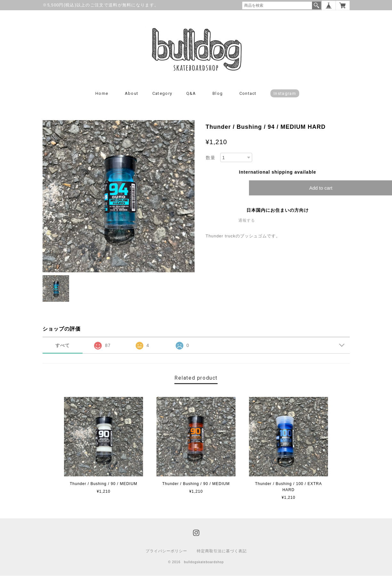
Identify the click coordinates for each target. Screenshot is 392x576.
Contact (248, 94)
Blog (218, 94)
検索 (316, 5)
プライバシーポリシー (166, 551)
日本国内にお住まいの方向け (278, 211)
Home (102, 94)
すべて (63, 346)
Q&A (191, 94)
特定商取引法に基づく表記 (222, 551)
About (132, 94)
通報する (247, 221)
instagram (285, 94)
